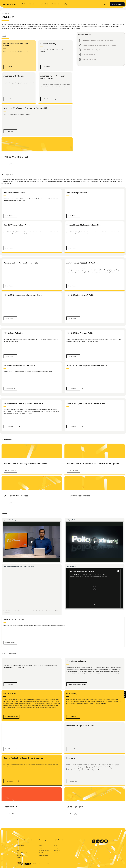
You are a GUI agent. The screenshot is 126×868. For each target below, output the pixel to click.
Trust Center (57, 848)
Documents (56, 853)
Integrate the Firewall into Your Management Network (98, 40)
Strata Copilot (117, 4)
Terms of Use (57, 850)
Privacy (55, 846)
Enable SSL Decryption (89, 59)
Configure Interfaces (89, 55)
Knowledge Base (44, 855)
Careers (41, 848)
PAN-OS (7, 13)
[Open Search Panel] (105, 4)
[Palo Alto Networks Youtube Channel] (106, 842)
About (41, 846)
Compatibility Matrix (22, 853)
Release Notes (21, 846)
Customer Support (44, 850)
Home (3, 13)
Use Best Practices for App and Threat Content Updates (99, 45)
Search (19, 848)
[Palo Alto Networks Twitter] (102, 842)
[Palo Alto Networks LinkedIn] (98, 842)
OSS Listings (20, 855)
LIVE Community (44, 853)
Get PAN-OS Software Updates (92, 50)
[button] (10, 67)
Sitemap (19, 858)
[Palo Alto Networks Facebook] (94, 842)
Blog (18, 850)
